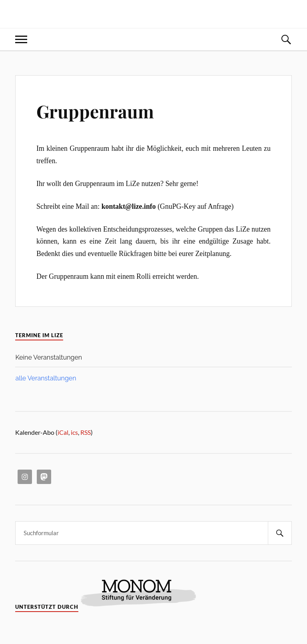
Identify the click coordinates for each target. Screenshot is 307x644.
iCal (63, 432)
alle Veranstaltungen (46, 378)
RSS (86, 432)
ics (74, 432)
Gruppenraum (95, 111)
